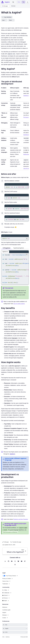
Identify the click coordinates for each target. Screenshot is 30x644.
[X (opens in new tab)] (15, 563)
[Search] (13, 2)
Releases (5, 617)
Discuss (5, 599)
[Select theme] (15, 626)
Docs (19, 2)
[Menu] (28, 2)
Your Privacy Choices (9, 577)
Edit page (6, 544)
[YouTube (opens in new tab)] (22, 563)
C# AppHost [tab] (7, 250)
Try (23, 2)
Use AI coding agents (19, 305)
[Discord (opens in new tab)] (12, 563)
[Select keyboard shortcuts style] (15, 634)
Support (4, 614)
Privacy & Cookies (7, 580)
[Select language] (15, 630)
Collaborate (6, 594)
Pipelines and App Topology (21, 521)
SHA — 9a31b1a (6, 638)
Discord (5, 597)
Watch (5, 602)
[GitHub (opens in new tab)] (8, 563)
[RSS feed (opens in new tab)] (5, 563)
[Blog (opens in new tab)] (15, 566)
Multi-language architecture (10, 534)
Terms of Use (5, 583)
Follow (5, 592)
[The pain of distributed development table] (15, 128)
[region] (17, 187)
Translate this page (16, 544)
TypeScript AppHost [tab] (19, 250)
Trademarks (5, 585)
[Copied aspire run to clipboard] (27, 240)
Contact (4, 619)
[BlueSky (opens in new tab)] (18, 563)
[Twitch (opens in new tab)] (25, 563)
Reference (5, 609)
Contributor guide (6, 611)
